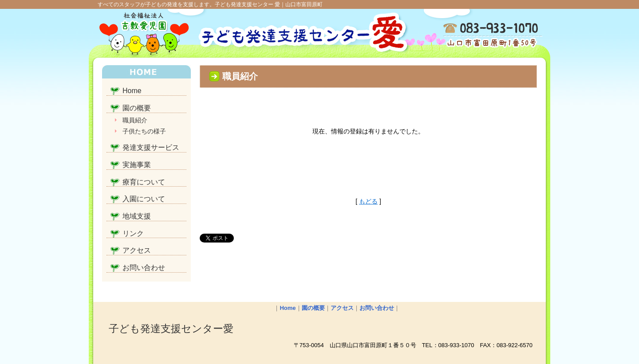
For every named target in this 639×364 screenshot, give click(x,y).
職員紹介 (135, 120)
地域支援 (137, 216)
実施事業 (137, 165)
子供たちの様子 (144, 131)
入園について (144, 199)
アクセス (137, 250)
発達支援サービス (151, 147)
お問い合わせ (144, 268)
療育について (144, 182)
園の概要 (137, 108)
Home (132, 91)
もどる (368, 201)
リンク (133, 233)
